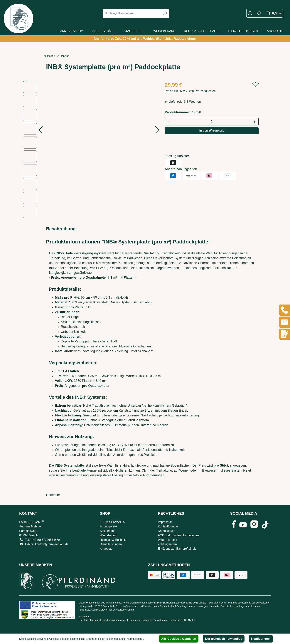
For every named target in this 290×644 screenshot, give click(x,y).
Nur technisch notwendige (224, 639)
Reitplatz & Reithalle (113, 540)
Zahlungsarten (167, 544)
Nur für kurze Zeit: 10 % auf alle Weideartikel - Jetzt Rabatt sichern (145, 39)
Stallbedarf (107, 531)
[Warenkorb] (273, 13)
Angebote (106, 549)
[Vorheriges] (41, 131)
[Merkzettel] (259, 13)
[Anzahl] (212, 122)
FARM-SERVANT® (112, 522)
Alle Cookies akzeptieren (179, 639)
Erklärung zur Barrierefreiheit (177, 549)
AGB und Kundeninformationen (178, 535)
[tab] (61, 229)
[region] (90, 149)
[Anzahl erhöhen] (255, 122)
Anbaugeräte (108, 526)
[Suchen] (165, 13)
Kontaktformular (168, 526)
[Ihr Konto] (250, 13)
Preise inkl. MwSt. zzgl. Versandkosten (190, 91)
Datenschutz (166, 531)
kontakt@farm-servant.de (52, 544)
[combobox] (132, 13)
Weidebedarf (108, 535)
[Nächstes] (157, 131)
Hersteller (53, 495)
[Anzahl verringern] (169, 122)
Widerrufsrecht (168, 540)
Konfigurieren (261, 639)
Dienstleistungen (111, 544)
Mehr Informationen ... (132, 639)
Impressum (165, 522)
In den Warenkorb (212, 131)
